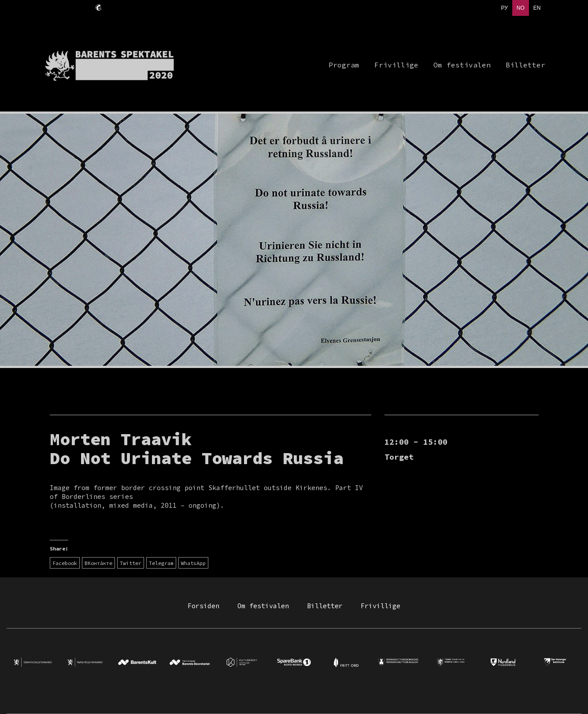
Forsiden (203, 606)
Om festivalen (263, 606)
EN (537, 8)
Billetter (325, 606)
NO (521, 8)
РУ (504, 8)
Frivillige (381, 606)
